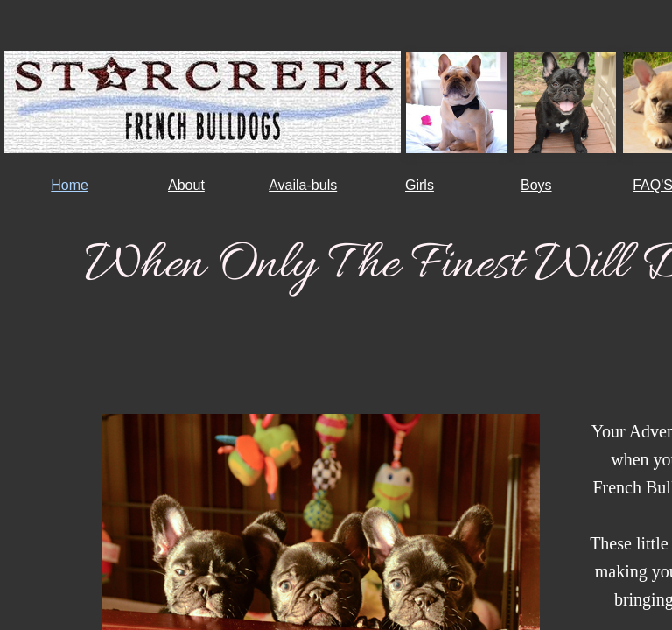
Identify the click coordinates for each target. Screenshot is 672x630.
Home (70, 185)
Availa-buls (303, 185)
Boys (536, 185)
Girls (420, 185)
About (186, 185)
